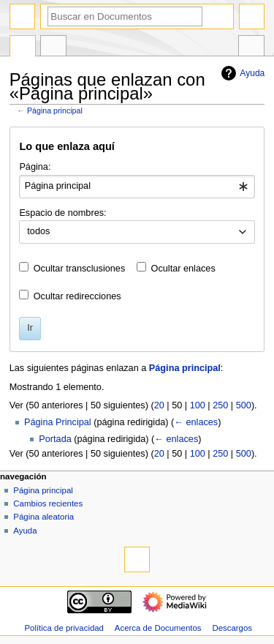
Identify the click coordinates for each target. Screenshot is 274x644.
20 (159, 405)
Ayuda (241, 73)
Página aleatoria (43, 517)
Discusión (53, 48)
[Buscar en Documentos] (125, 16)
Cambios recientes (48, 503)
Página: (35, 167)
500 (244, 405)
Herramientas (251, 48)
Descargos (232, 628)
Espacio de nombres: (62, 213)
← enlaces (196, 422)
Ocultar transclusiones (80, 269)
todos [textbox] (38, 231)
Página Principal (58, 422)
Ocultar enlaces (183, 269)
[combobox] (137, 187)
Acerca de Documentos (158, 628)
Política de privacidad (64, 628)
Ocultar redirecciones (77, 296)
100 (198, 405)
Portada (55, 439)
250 (220, 405)
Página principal (55, 111)
